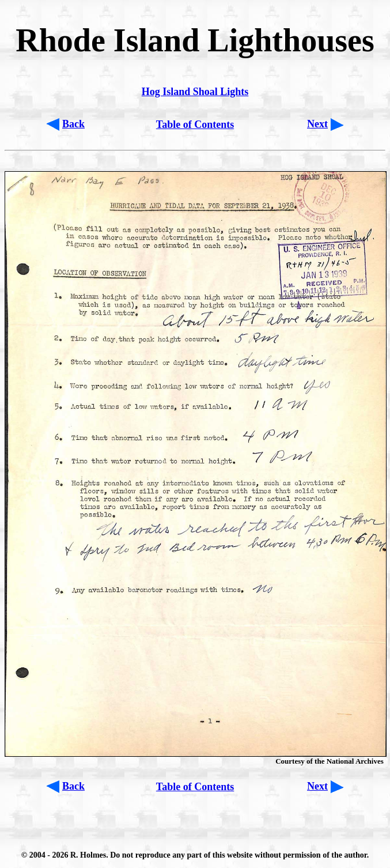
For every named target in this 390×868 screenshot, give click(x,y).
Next (317, 124)
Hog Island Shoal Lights (195, 92)
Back (73, 124)
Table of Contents (195, 124)
